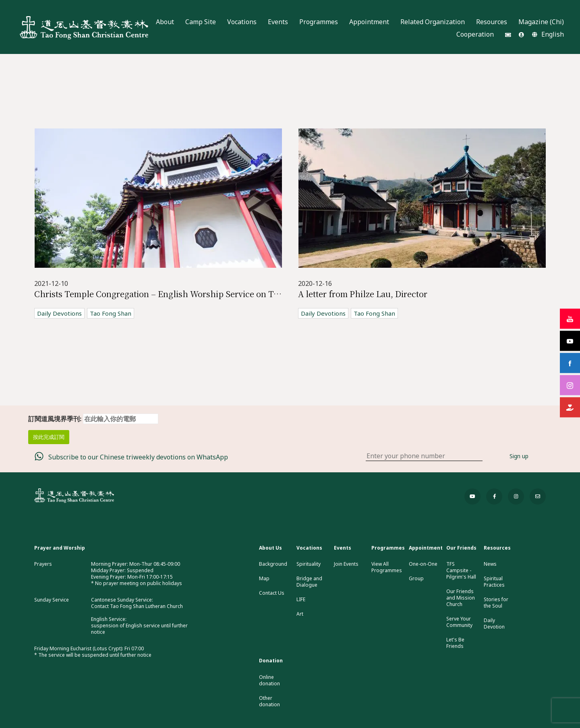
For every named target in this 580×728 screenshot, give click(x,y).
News (490, 564)
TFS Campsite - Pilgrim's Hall (461, 571)
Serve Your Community (459, 622)
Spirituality (309, 564)
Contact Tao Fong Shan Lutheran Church (137, 606)
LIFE (301, 600)
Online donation (269, 680)
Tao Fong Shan (111, 313)
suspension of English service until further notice (139, 629)
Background (273, 564)
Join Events (346, 564)
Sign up (519, 456)
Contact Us (272, 593)
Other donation (269, 701)
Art (300, 614)
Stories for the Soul (496, 603)
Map (264, 579)
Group (416, 579)
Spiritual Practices (494, 582)
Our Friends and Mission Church (461, 598)
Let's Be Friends (455, 643)
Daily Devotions (59, 313)
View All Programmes (387, 567)
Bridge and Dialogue (309, 582)
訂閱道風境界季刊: (93, 419)
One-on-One (423, 564)
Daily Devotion (494, 624)
